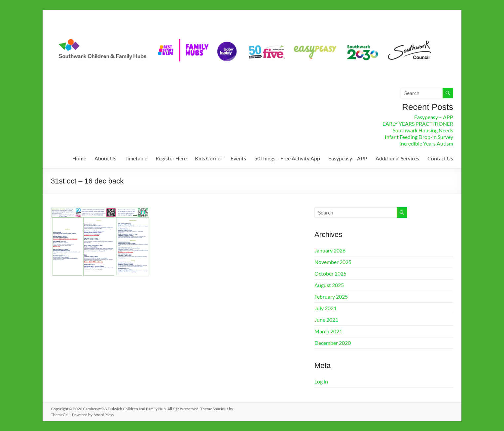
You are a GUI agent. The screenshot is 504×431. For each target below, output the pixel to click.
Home (79, 158)
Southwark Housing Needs (423, 130)
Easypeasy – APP (434, 117)
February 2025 (331, 297)
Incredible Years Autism (426, 143)
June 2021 (326, 320)
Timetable (136, 158)
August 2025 (329, 285)
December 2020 (333, 343)
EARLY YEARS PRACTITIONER (418, 124)
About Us (105, 158)
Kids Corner (209, 158)
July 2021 (325, 308)
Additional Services (397, 158)
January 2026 (330, 250)
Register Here (171, 158)
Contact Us (440, 158)
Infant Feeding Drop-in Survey (419, 137)
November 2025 (333, 262)
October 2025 (330, 273)
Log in (321, 381)
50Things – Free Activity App (287, 158)
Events (238, 158)
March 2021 (328, 331)
